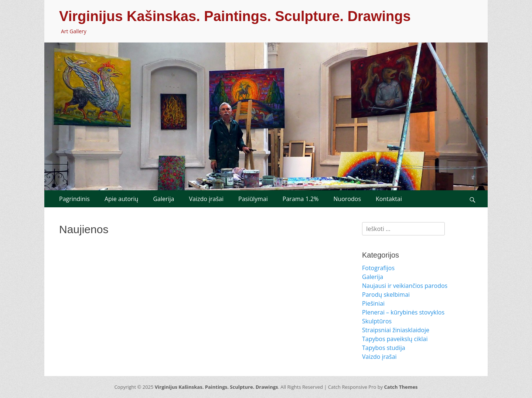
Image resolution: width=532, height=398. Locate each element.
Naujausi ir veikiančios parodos (405, 286)
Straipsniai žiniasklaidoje (396, 330)
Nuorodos (347, 199)
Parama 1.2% (301, 199)
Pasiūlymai (253, 199)
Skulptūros (377, 321)
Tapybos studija (384, 348)
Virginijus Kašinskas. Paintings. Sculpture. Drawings (235, 16)
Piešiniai (373, 303)
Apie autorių (122, 199)
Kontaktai (389, 199)
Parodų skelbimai (386, 295)
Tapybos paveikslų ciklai (395, 339)
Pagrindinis (74, 199)
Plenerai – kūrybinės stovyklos (403, 312)
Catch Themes (401, 387)
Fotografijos (378, 268)
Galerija (163, 199)
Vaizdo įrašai (206, 199)
